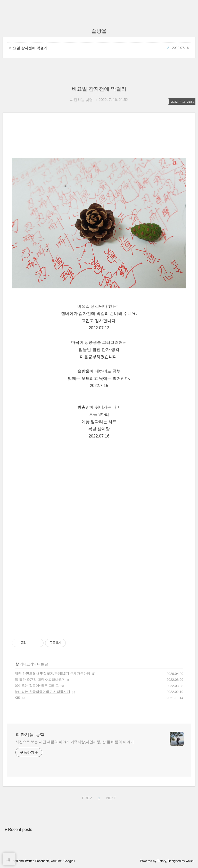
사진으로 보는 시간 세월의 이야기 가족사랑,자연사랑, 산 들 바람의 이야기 (75, 742)
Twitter (29, 861)
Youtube (56, 861)
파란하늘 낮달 (30, 735)
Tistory (162, 861)
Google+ (69, 861)
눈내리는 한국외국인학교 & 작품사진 (42, 692)
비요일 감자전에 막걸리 (28, 48)
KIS (17, 698)
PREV (86, 797)
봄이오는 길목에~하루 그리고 (37, 686)
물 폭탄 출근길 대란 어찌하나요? (39, 680)
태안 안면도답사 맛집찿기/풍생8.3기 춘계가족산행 (52, 673)
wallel (190, 861)
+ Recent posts (18, 830)
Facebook (42, 861)
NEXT (110, 797)
